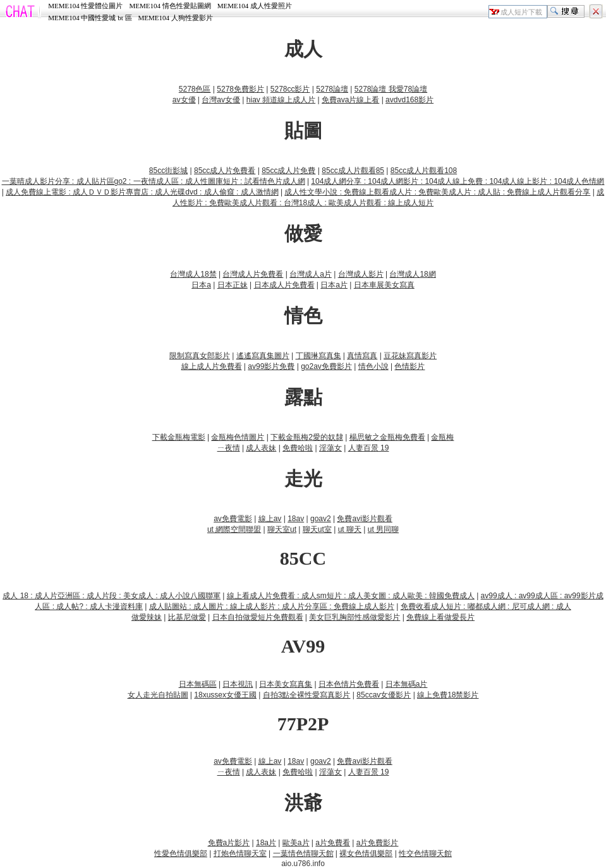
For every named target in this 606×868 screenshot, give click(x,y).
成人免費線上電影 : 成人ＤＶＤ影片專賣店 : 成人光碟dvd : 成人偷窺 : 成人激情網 (142, 192)
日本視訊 (238, 684)
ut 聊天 (350, 529)
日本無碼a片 (407, 684)
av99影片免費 (271, 366)
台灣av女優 (221, 100)
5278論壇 (332, 89)
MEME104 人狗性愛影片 (176, 18)
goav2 (321, 519)
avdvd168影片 (409, 100)
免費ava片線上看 (350, 100)
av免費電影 (233, 519)
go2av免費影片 (326, 366)
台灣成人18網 (412, 274)
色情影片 (409, 366)
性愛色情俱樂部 (181, 853)
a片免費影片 (378, 843)
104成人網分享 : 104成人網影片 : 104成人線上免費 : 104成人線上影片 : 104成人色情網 (458, 181)
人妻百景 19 (369, 448)
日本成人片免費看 (284, 285)
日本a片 (334, 285)
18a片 (266, 843)
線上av (270, 519)
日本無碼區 (198, 684)
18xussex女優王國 (225, 695)
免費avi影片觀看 (364, 519)
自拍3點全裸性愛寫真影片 (307, 695)
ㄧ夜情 (229, 448)
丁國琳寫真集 (318, 356)
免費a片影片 (229, 843)
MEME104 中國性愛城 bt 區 (90, 18)
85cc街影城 (168, 171)
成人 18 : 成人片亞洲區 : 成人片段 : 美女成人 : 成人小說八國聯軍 (112, 596)
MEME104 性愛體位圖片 (85, 6)
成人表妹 (261, 448)
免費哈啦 (298, 448)
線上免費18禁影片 (448, 695)
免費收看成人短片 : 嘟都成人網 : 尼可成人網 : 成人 (486, 606)
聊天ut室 (317, 529)
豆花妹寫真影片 (410, 356)
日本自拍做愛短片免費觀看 (258, 617)
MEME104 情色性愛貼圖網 (170, 6)
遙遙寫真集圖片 (263, 356)
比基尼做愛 (187, 617)
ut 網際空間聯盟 (234, 529)
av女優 (184, 100)
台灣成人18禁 (193, 274)
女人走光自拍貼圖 (158, 695)
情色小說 (373, 366)
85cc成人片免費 (288, 171)
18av (296, 519)
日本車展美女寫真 (384, 285)
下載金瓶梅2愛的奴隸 (307, 437)
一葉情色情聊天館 (303, 853)
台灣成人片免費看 (253, 274)
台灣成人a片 (311, 274)
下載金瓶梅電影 (179, 437)
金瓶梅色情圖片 (238, 437)
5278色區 (195, 89)
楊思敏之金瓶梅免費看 (387, 437)
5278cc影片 (290, 89)
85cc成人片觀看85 (353, 171)
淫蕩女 (330, 448)
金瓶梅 (442, 437)
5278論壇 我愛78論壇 (391, 89)
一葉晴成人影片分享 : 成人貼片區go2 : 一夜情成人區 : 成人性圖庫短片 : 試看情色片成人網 (154, 181)
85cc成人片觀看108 (424, 171)
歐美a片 (296, 843)
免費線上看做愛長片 (440, 617)
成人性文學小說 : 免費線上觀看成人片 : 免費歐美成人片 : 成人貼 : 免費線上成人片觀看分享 (437, 192)
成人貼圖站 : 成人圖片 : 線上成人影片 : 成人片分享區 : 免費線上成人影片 (272, 606)
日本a (201, 285)
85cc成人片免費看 (225, 171)
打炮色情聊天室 (240, 853)
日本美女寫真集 (286, 684)
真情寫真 (362, 356)
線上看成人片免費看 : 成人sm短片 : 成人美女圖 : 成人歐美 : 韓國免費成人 (351, 596)
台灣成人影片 (361, 274)
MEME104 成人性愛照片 (255, 6)
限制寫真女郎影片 (200, 356)
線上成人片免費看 (212, 366)
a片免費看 (333, 843)
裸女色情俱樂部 (366, 853)
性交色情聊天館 (425, 853)
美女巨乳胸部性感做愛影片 (355, 617)
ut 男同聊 (383, 529)
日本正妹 (233, 285)
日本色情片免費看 (349, 684)
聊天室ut (282, 529)
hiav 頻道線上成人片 (281, 100)
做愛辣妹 (147, 617)
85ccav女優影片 (384, 695)
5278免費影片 (240, 89)
